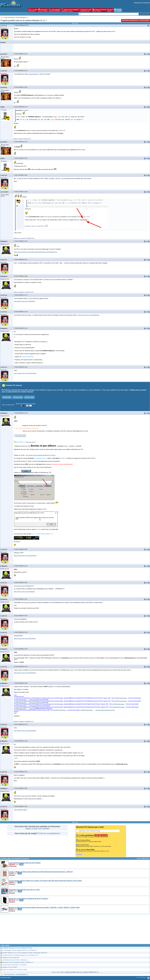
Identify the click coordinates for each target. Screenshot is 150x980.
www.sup (32, 709)
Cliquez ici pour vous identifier (37, 829)
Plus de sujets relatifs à (75, 972)
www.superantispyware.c (37, 706)
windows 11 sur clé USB (10, 967)
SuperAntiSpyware (19, 586)
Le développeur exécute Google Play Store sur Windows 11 (20, 950)
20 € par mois (29, 397)
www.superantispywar (36, 700)
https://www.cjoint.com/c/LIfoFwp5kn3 (25, 639)
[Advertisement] (75, 930)
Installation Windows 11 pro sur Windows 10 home (17, 948)
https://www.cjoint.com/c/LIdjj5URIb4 (25, 301)
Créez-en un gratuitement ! (50, 833)
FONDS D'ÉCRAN (99, 10)
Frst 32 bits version (20, 436)
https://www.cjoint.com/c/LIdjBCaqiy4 (88, 315)
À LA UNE (33, 10)
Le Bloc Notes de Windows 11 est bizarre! (15, 965)
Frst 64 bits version (20, 435)
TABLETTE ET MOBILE (70, 10)
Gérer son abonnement (8, 405)
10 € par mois (18, 397)
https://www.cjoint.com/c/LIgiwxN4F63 (25, 731)
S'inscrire (137, 3)
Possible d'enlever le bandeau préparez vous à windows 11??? (21, 955)
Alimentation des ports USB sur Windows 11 (15, 960)
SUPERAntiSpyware (121, 698)
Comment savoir (30, 442)
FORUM (118, 10)
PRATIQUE (43, 10)
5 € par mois (7, 397)
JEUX (110, 10)
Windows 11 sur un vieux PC (11, 958)
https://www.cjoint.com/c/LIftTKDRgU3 (25, 673)
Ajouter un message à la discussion (136, 20)
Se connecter (146, 3)
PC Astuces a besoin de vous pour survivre (18, 390)
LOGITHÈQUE (55, 10)
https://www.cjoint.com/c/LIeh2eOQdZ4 (25, 556)
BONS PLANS (86, 10)
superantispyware (33, 74)
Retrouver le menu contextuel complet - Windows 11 (18, 962)
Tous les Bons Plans (143, 858)
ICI (47, 342)
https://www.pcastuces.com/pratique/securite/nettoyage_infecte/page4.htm (36, 252)
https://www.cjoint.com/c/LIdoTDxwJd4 (25, 373)
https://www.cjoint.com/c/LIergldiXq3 (24, 592)
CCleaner (23, 796)
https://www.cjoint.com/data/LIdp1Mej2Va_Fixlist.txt (41, 455)
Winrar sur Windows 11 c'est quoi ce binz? (15, 970)
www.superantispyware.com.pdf (105, 710)
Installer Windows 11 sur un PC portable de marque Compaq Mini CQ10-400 (25, 953)
